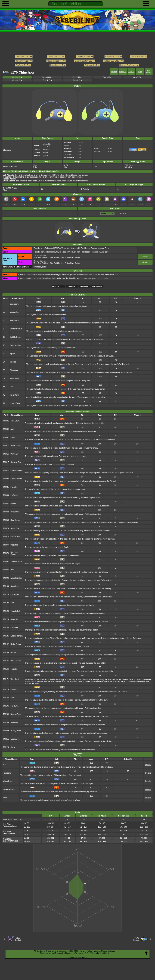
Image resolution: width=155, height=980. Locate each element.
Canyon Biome (40, 256)
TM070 (6, 528)
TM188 (6, 698)
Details (145, 257)
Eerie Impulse (16, 578)
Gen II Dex (77, 80)
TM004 (6, 429)
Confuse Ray (15, 345)
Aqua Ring (14, 378)
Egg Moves (149, 71)
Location (123, 72)
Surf (12, 603)
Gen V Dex (138, 77)
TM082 (6, 561)
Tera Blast (15, 679)
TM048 (6, 512)
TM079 (6, 553)
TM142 (6, 644)
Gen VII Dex (78, 77)
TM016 (6, 454)
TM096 (6, 578)
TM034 (6, 495)
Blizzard (14, 652)
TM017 (6, 462)
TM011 (6, 446)
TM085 (6, 570)
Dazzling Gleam (14, 553)
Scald (13, 698)
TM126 (6, 611)
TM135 (6, 628)
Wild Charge (16, 661)
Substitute (15, 586)
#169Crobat (18, 939)
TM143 (6, 652)
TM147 (6, 661)
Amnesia (14, 619)
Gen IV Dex (17, 80)
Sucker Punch (9, 790)
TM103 (6, 586)
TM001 (6, 421)
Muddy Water (16, 731)
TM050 (6, 520)
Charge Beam (16, 479)
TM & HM (84, 286)
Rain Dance (15, 520)
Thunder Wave (16, 329)
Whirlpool (14, 722)
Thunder (14, 669)
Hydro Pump (15, 403)
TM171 (6, 679)
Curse (13, 747)
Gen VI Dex (108, 77)
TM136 (6, 636)
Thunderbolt (15, 611)
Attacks (131, 72)
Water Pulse (15, 446)
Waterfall (14, 545)
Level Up (72, 286)
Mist (5, 765)
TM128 (6, 619)
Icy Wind (14, 495)
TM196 (6, 706)
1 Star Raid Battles (56, 258)
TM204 (6, 714)
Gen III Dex (47, 80)
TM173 (6, 689)
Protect (13, 437)
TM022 (6, 470)
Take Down (15, 395)
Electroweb (15, 739)
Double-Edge (16, 714)
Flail (12, 387)
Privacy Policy (86, 951)
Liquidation (15, 595)
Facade (14, 487)
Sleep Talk (15, 528)
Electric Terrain (17, 636)
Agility (13, 429)
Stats (140, 72)
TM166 (6, 669)
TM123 (6, 603)
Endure (14, 504)
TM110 (6, 595)
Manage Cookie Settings (104, 951)
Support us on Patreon (77, 957)
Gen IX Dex (17, 77)
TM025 (6, 487)
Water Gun (14, 312)
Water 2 (123, 213)
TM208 (6, 722)
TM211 (6, 739)
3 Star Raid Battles (73, 258)
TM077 (6, 545)
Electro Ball (15, 321)
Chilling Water (16, 470)
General (114, 72)
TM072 (6, 537)
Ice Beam (14, 628)
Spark (12, 354)
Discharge (14, 370)
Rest (12, 570)
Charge (13, 362)
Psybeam (14, 454)
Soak (5, 798)
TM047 (6, 504)
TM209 (6, 731)
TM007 (6, 437)
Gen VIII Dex (47, 77)
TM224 (6, 747)
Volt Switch (15, 512)
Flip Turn (14, 706)
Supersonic (15, 304)
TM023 (6, 479)
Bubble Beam (16, 337)
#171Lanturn (137, 939)
